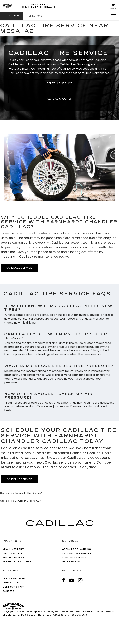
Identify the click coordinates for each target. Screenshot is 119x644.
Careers (9, 591)
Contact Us (11, 583)
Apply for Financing (77, 549)
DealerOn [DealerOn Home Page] (30, 612)
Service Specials (60, 99)
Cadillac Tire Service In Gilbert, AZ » (21, 501)
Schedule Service (60, 83)
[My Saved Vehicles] (113, 7)
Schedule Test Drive (17, 562)
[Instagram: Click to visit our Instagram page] (82, 580)
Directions (34, 16)
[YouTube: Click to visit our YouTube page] (73, 580)
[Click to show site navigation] (112, 16)
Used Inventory (14, 553)
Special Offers (13, 557)
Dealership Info (14, 579)
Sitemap (41, 612)
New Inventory (13, 549)
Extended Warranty (77, 553)
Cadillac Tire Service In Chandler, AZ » (22, 493)
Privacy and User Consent (60, 612)
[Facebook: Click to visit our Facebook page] (65, 580)
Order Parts (71, 562)
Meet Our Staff (14, 587)
